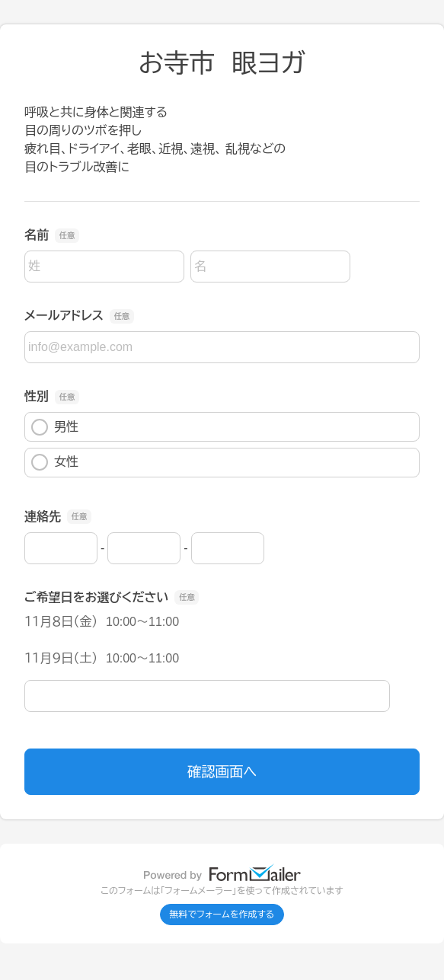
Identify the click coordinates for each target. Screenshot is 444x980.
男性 (55, 427)
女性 (55, 462)
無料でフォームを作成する (222, 915)
